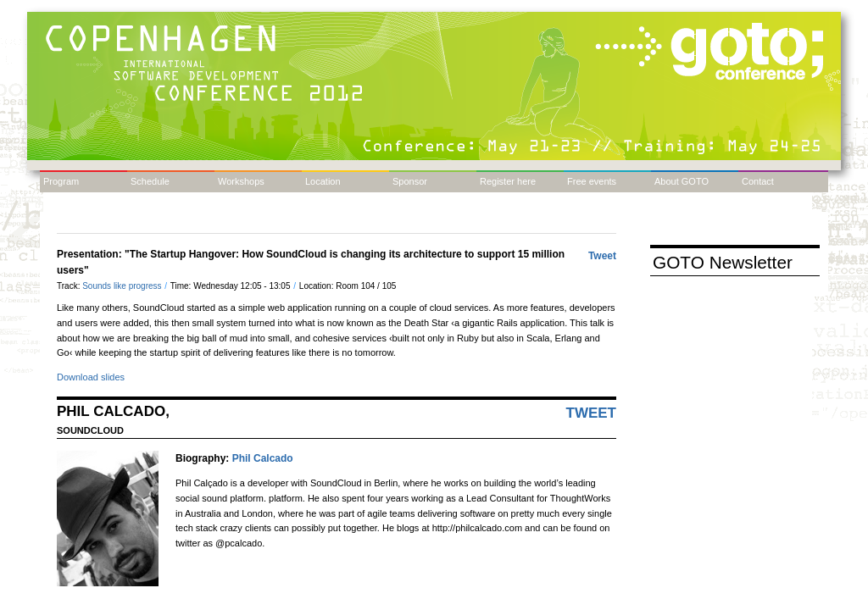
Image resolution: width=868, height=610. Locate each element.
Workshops (241, 181)
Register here (508, 181)
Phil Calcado (263, 458)
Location (323, 181)
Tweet (602, 256)
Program (61, 181)
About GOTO (682, 181)
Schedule (150, 181)
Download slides (91, 377)
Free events (592, 181)
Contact (758, 181)
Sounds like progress (123, 286)
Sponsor (410, 181)
